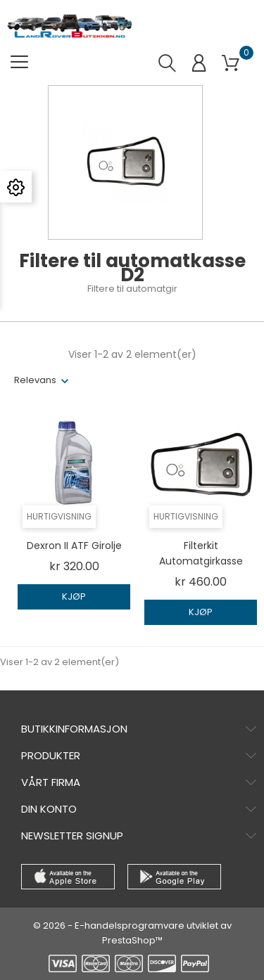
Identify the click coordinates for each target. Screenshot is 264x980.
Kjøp (74, 597)
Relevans (35, 380)
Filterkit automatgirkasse (201, 553)
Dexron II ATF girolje (74, 546)
